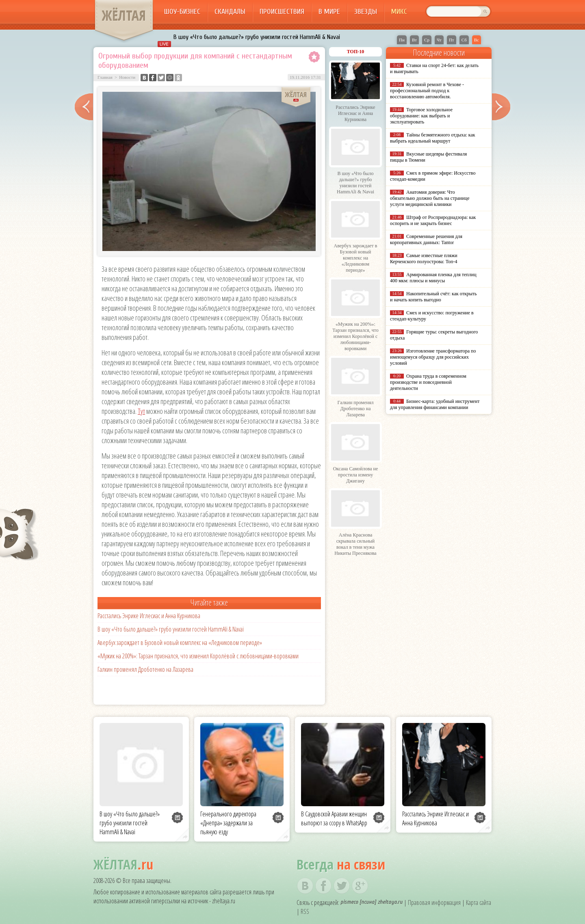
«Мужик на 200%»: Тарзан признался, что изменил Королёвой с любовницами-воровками (198, 656)
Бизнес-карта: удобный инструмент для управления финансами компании (435, 404)
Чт (439, 40)
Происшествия (282, 12)
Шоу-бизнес (182, 12)
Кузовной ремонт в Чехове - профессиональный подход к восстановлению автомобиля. (427, 91)
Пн (402, 40)
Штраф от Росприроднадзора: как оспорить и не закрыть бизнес (433, 220)
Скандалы (230, 12)
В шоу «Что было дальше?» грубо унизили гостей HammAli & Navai (257, 37)
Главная (105, 77)
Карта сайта (479, 902)
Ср (427, 40)
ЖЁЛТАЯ (124, 15)
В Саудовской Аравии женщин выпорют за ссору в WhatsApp (334, 818)
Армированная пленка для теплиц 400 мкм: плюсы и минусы (433, 278)
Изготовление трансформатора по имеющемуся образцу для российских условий (433, 357)
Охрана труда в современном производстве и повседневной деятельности (428, 382)
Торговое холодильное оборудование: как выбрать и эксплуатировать (421, 116)
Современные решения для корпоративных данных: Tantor (426, 239)
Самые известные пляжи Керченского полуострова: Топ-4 (424, 259)
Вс (477, 40)
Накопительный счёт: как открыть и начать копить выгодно (433, 297)
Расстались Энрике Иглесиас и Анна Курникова (149, 616)
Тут (141, 411)
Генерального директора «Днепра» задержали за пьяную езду (228, 823)
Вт (414, 40)
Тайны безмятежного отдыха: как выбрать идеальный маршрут (433, 138)
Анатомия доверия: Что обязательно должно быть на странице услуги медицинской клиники (430, 198)
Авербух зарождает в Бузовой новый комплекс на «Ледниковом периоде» (180, 643)
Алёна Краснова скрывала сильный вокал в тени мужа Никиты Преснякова (355, 544)
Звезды (366, 12)
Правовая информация (434, 902)
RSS (305, 911)
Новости (127, 77)
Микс (399, 12)
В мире (329, 12)
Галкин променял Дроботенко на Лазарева (145, 669)
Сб (464, 40)
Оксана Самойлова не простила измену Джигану (356, 475)
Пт (452, 40)
